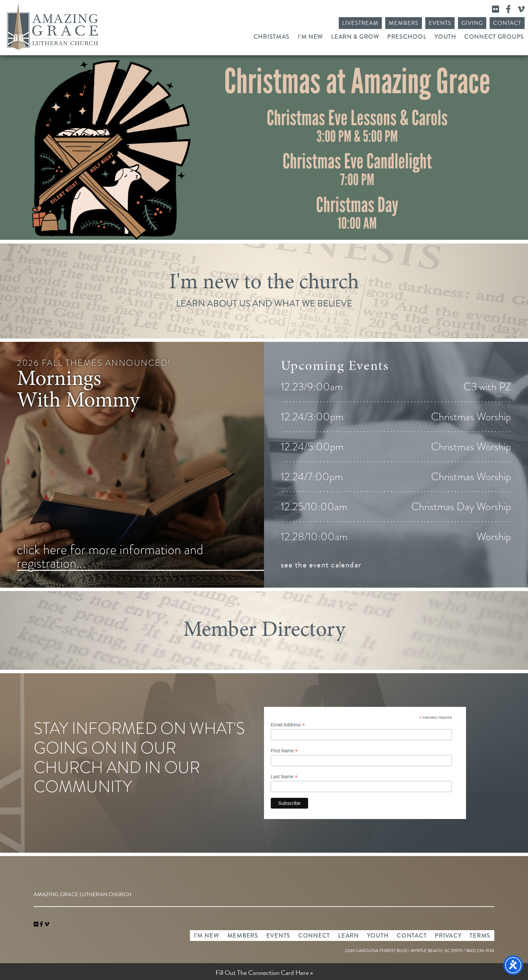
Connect (314, 936)
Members (403, 23)
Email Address (288, 725)
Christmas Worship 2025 (264, 148)
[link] (37, 924)
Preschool (407, 37)
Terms (480, 936)
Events (440, 23)
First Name (284, 751)
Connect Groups (494, 37)
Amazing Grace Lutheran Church (53, 27)
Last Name (284, 777)
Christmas (272, 37)
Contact (507, 23)
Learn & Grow (355, 37)
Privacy (448, 936)
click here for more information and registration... (110, 557)
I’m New (310, 37)
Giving (472, 23)
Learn (349, 936)
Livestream (360, 23)
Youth (445, 37)
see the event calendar (321, 565)
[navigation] (47, 924)
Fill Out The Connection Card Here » (264, 973)
